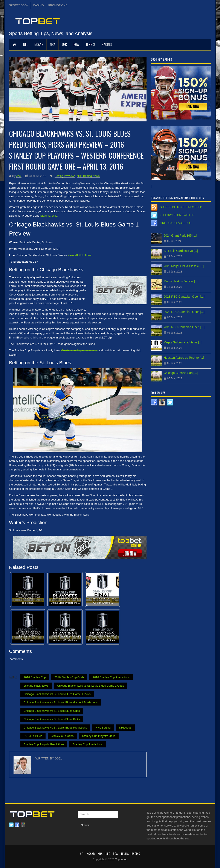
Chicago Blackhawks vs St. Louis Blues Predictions (55, 728)
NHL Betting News (88, 176)
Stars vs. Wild (49, 216)
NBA (53, 44)
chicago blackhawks (36, 686)
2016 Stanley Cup (35, 677)
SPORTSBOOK (19, 5)
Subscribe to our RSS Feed (181, 207)
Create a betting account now (79, 350)
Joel (19, 176)
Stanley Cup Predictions (88, 744)
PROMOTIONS (58, 5)
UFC (64, 44)
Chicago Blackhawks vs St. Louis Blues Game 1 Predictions (61, 702)
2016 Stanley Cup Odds (69, 677)
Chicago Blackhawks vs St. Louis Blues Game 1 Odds (91, 686)
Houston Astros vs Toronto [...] (184, 358)
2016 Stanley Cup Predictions (111, 677)
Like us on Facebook (176, 223)
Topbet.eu (121, 859)
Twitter (11, 825)
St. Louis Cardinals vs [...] (181, 251)
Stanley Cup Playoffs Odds (99, 736)
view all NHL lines (80, 255)
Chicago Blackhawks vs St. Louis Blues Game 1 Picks (57, 694)
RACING (107, 44)
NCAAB (39, 44)
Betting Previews (65, 176)
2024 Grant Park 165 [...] (180, 236)
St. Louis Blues (33, 736)
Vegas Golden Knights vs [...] (183, 342)
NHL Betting (103, 728)
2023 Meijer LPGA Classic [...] (184, 266)
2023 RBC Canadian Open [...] (184, 297)
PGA (76, 44)
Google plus (23, 825)
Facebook (17, 825)
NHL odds (125, 728)
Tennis (90, 44)
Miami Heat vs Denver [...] (181, 281)
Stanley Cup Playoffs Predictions (44, 744)
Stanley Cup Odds (62, 736)
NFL (25, 44)
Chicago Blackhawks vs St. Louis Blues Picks (52, 719)
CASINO (38, 5)
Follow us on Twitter (177, 215)
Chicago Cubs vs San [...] (181, 373)
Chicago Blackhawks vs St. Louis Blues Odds (52, 711)
